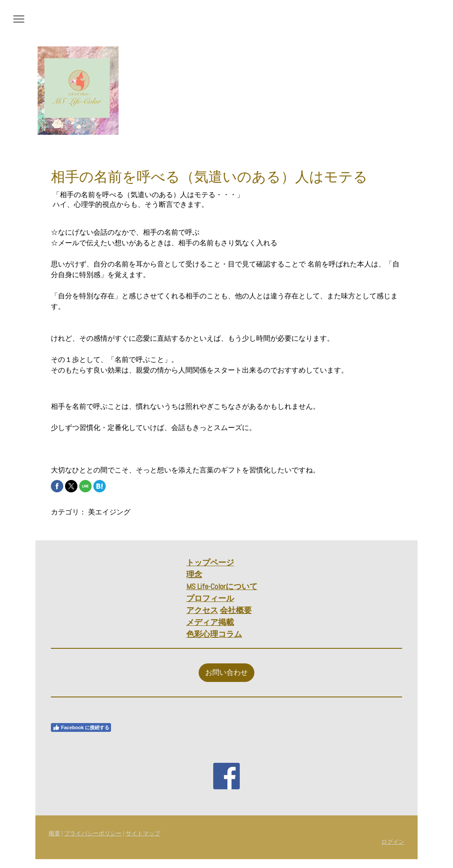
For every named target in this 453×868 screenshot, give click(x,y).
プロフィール (210, 598)
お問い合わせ (226, 672)
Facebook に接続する (81, 727)
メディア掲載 (210, 622)
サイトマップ (143, 833)
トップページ (210, 562)
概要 (54, 833)
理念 (194, 574)
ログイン (393, 842)
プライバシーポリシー (93, 833)
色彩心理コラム (214, 634)
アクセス (202, 610)
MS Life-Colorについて (222, 586)
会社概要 (236, 610)
